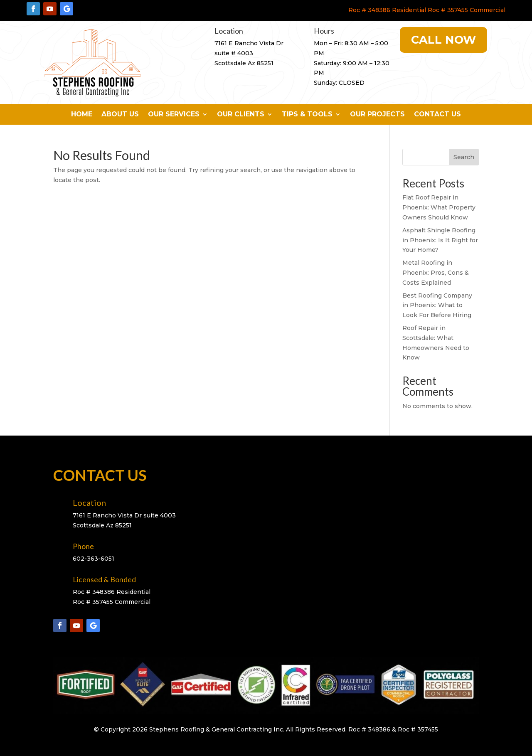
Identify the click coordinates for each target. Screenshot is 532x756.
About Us (120, 115)
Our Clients (241, 115)
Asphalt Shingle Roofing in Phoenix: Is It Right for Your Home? (440, 240)
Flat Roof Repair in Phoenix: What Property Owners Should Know (439, 207)
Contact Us (437, 115)
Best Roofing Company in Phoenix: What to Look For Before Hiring (437, 305)
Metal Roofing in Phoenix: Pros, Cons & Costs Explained (436, 273)
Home (82, 115)
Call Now (443, 40)
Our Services (174, 115)
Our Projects (377, 115)
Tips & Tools (307, 115)
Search (464, 157)
